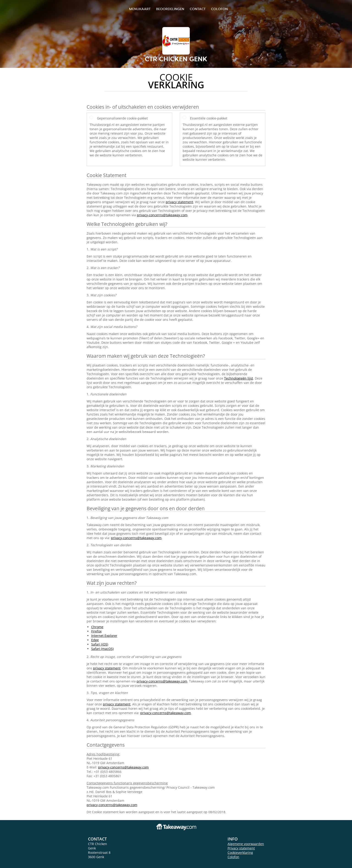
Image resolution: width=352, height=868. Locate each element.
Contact (198, 9)
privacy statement (179, 202)
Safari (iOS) (100, 644)
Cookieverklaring (240, 853)
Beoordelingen (170, 9)
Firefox (96, 631)
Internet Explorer (104, 636)
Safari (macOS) (102, 649)
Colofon (233, 857)
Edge (95, 640)
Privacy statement (241, 848)
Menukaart (140, 9)
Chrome (97, 627)
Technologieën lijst (239, 378)
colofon (219, 9)
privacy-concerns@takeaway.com (162, 215)
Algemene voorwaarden (246, 844)
